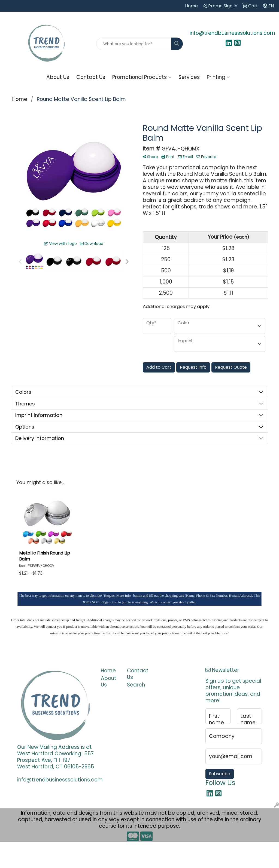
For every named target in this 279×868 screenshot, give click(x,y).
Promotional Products (142, 77)
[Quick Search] (134, 44)
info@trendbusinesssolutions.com (232, 33)
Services (189, 77)
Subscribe (220, 774)
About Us (58, 77)
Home (108, 671)
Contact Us (91, 77)
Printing (218, 77)
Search (136, 685)
